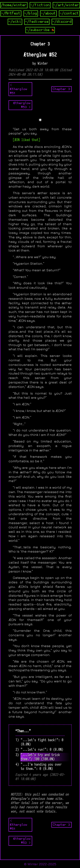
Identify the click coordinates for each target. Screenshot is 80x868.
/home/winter (14, 5)
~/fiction (40, 5)
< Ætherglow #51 (19, 89)
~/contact (69, 13)
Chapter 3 (62, 89)
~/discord (62, 22)
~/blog (31, 13)
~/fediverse (37, 22)
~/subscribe (40, 30)
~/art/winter (66, 5)
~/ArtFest (11, 13)
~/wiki (15, 22)
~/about (48, 13)
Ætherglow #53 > (22, 105)
